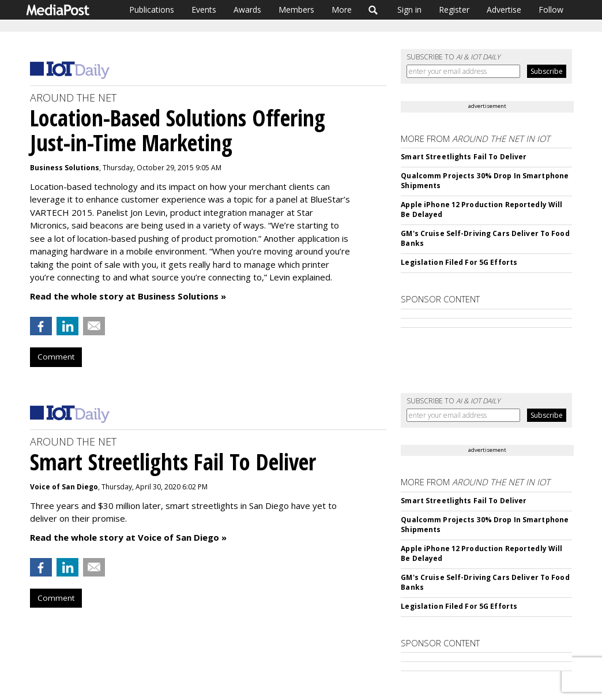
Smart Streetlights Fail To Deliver (464, 157)
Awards (247, 10)
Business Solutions (65, 168)
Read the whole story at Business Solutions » (128, 296)
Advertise (504, 10)
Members (296, 10)
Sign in (409, 10)
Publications (152, 10)
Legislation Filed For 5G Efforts (459, 262)
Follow (551, 10)
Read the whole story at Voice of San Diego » (128, 537)
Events (204, 10)
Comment (56, 357)
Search (373, 10)
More (342, 10)
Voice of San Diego (64, 487)
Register (454, 10)
